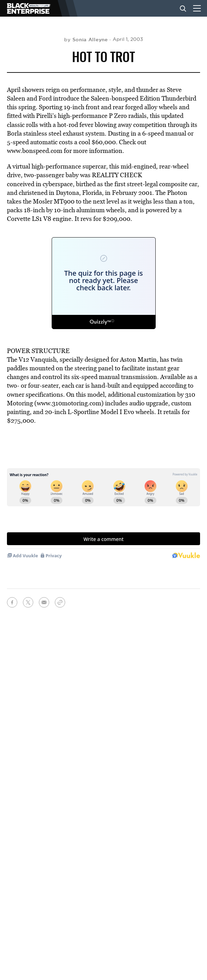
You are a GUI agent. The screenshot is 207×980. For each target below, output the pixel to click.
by (86, 40)
